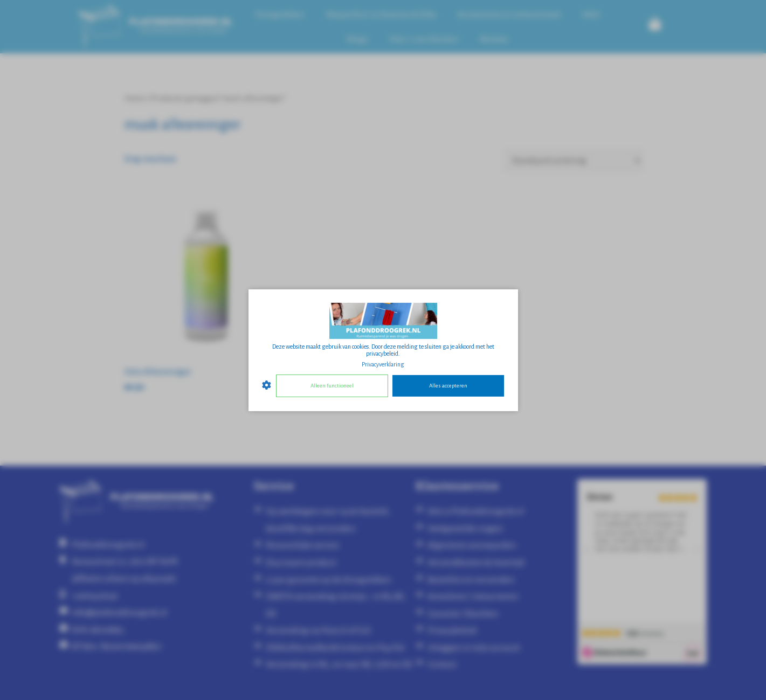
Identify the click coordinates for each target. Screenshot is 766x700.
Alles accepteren (448, 386)
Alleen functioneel (332, 386)
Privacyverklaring (383, 364)
